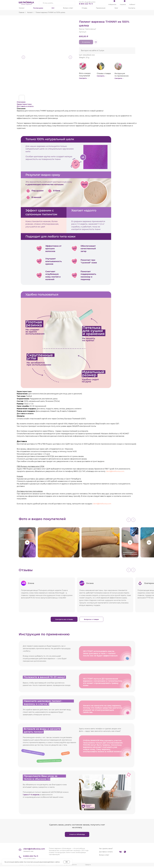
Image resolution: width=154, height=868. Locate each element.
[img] (132, 2)
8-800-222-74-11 (31, 858)
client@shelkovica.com (115, 471)
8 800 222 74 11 (86, 4)
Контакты (132, 8)
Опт (53, 8)
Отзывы (84, 8)
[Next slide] (133, 520)
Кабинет (132, 4)
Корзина (123, 4)
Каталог (22, 8)
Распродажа (38, 8)
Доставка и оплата (106, 853)
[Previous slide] (129, 520)
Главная (22, 12)
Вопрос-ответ (68, 8)
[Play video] (27, 542)
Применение (101, 8)
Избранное (112, 4)
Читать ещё (86, 609)
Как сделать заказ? (106, 850)
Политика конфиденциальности (66, 866)
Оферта (88, 866)
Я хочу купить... (48, 3)
